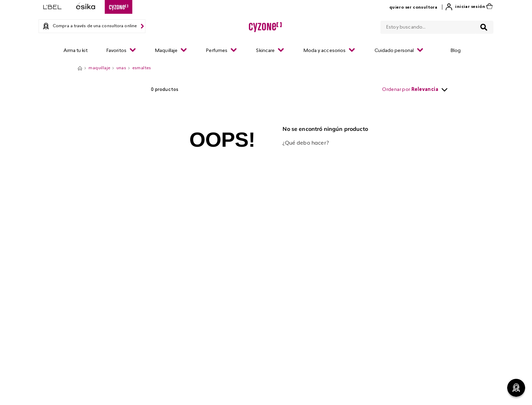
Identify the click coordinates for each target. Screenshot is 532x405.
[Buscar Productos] (484, 27)
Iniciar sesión (470, 7)
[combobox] (437, 26)
